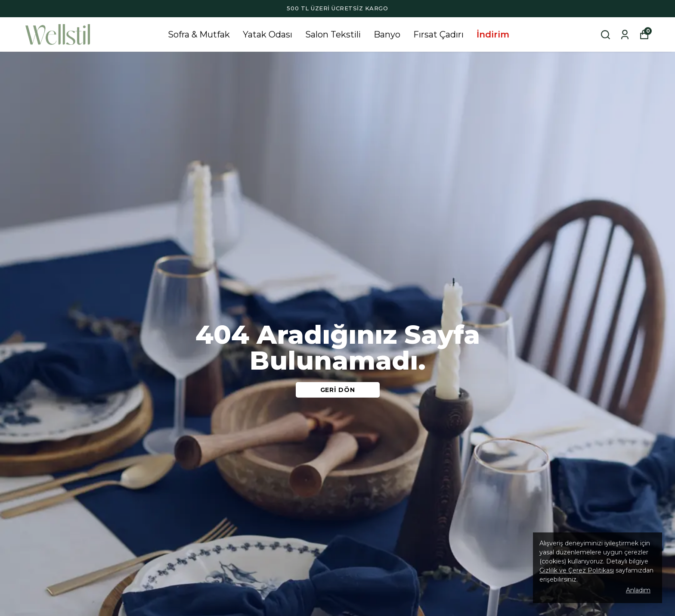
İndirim (493, 34)
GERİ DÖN (338, 390)
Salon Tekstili (333, 34)
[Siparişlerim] (625, 35)
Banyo (387, 34)
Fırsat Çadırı (438, 34)
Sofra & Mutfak (199, 34)
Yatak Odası (268, 34)
